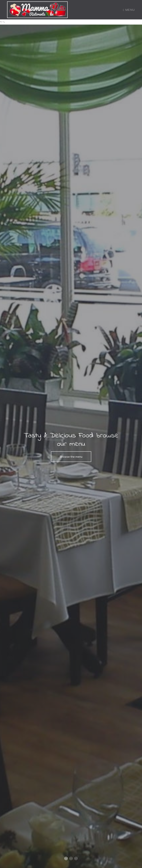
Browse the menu (71, 457)
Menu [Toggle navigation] (129, 10)
